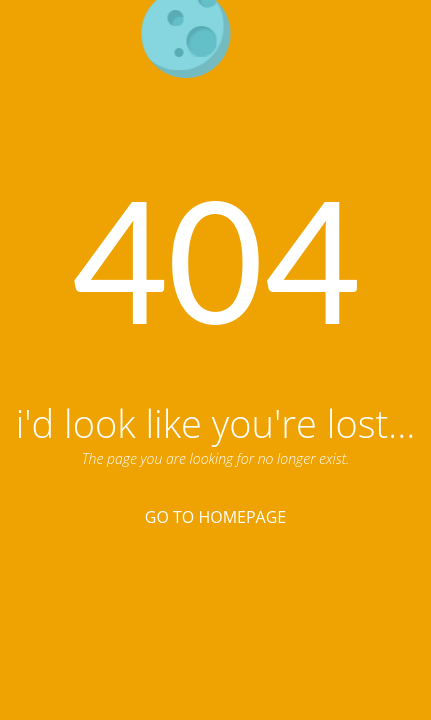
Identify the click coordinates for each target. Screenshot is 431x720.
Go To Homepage (215, 517)
